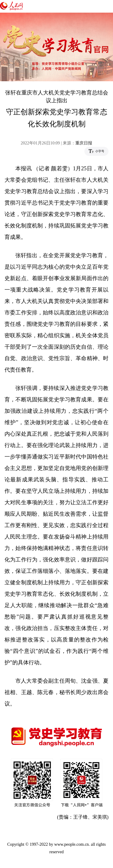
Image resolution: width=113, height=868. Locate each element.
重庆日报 (84, 143)
